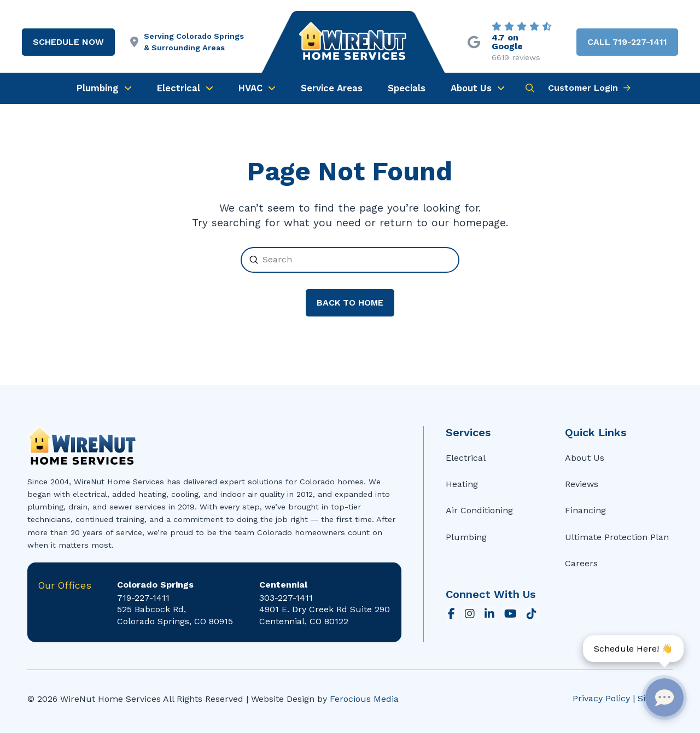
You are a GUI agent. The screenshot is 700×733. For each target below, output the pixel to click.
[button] (530, 88)
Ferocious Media (364, 699)
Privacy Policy (601, 698)
